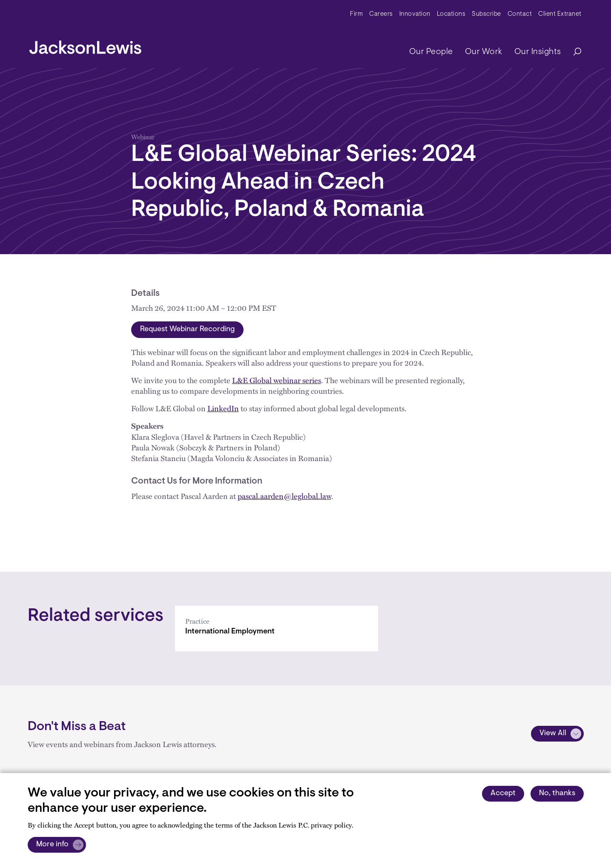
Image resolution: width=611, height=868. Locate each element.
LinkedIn (223, 408)
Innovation (415, 14)
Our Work (484, 52)
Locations (451, 14)
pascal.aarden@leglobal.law (284, 496)
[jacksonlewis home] (85, 45)
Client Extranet (560, 14)
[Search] (573, 52)
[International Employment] (277, 629)
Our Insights (538, 52)
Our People (431, 52)
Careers (381, 14)
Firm (356, 14)
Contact (520, 14)
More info (52, 845)
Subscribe (486, 14)
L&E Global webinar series (277, 380)
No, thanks (557, 794)
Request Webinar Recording (187, 329)
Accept (503, 794)
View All (553, 733)
